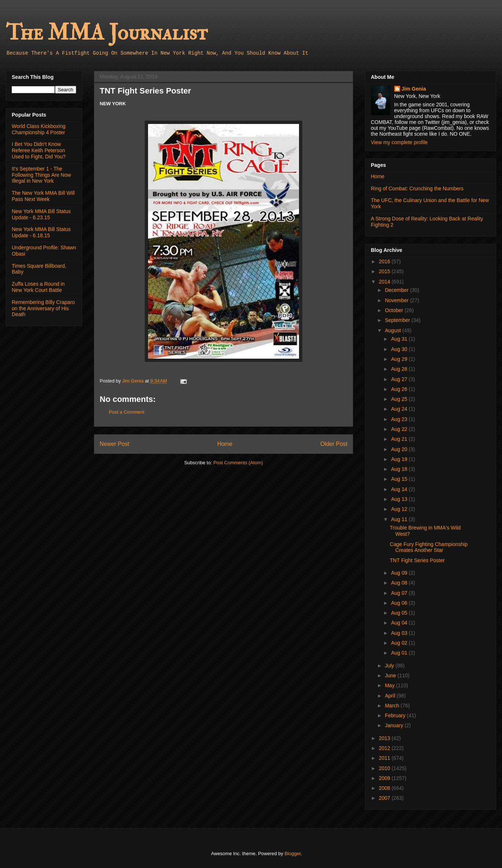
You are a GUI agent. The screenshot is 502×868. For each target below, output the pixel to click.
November (397, 300)
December (397, 290)
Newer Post (115, 444)
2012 (385, 748)
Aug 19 (400, 459)
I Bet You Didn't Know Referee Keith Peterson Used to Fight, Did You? (39, 150)
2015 (385, 271)
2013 (385, 738)
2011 (385, 758)
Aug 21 (400, 439)
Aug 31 (400, 339)
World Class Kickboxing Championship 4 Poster (39, 129)
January (395, 725)
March (393, 706)
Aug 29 (400, 359)
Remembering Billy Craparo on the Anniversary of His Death (43, 308)
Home (225, 444)
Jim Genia (414, 89)
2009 (385, 778)
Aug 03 (400, 633)
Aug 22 (400, 429)
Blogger (292, 854)
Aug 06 (400, 603)
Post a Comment (127, 412)
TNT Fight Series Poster (417, 560)
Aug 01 (400, 653)
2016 (385, 261)
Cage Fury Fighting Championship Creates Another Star (429, 547)
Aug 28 (400, 369)
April (391, 696)
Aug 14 (400, 489)
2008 (385, 788)
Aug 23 (400, 419)
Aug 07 (400, 593)
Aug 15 (400, 479)
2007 (385, 798)
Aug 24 (400, 409)
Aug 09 (400, 573)
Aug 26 (400, 389)
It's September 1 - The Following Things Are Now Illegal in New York (41, 175)
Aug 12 (400, 509)
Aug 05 (400, 613)
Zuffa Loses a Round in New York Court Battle (38, 287)
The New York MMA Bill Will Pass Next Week (43, 196)
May (390, 685)
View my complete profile (399, 142)
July (390, 666)
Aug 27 (400, 379)
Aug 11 (400, 519)
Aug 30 (400, 349)
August (393, 330)
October (395, 310)
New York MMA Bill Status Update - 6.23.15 (41, 214)
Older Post (334, 444)
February (396, 715)
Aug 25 (400, 399)
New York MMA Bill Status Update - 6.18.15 (41, 232)
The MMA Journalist (107, 33)
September (398, 320)
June (391, 675)
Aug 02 (400, 643)
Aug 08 (400, 583)
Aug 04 (400, 623)
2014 (385, 282)
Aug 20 (400, 449)
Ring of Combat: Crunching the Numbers (417, 188)
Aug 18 (400, 469)
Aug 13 (400, 499)
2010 (385, 768)
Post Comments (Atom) (238, 463)
